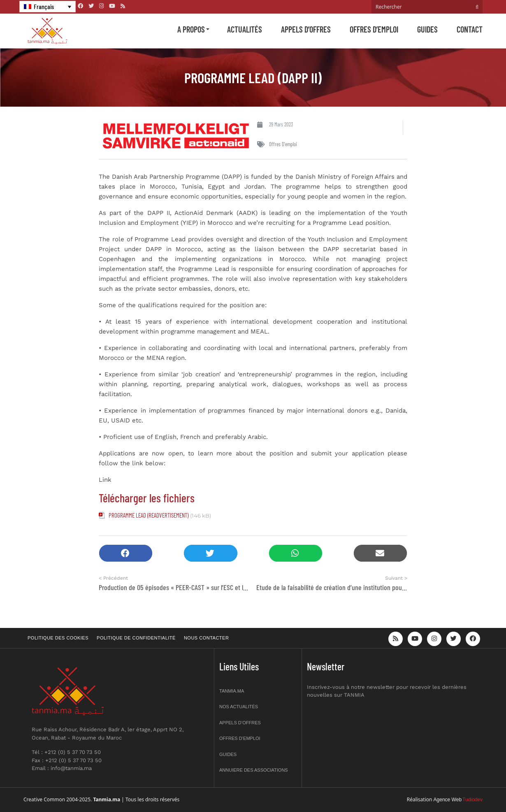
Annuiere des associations (254, 770)
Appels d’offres (306, 29)
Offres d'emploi (283, 144)
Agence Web (448, 800)
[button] (126, 553)
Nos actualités (239, 707)
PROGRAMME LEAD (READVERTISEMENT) (149, 515)
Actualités (245, 29)
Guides (427, 29)
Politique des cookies (58, 638)
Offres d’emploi (374, 29)
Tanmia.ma (232, 691)
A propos (191, 29)
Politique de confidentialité (136, 638)
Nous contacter (206, 638)
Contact (470, 29)
